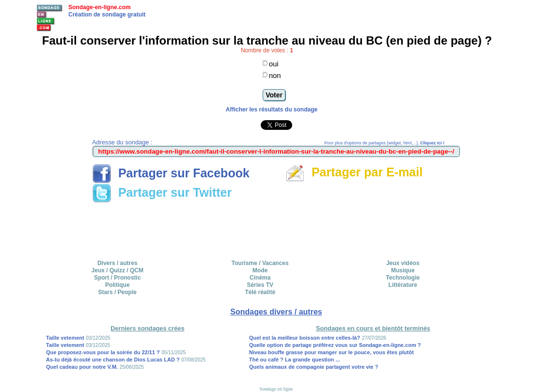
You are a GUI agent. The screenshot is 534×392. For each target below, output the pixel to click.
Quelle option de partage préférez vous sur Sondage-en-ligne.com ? (335, 345)
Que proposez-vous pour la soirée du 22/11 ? (103, 352)
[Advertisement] (276, 228)
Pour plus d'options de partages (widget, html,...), (384, 143)
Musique (403, 270)
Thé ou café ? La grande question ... (295, 360)
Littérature (403, 285)
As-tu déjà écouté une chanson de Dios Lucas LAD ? (113, 360)
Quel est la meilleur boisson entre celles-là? (305, 338)
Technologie (403, 278)
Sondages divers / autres (276, 312)
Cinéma (260, 278)
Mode (260, 270)
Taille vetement (65, 338)
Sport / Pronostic (118, 278)
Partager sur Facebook (171, 173)
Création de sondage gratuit (107, 15)
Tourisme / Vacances (260, 263)
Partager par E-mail (354, 172)
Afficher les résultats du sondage (272, 110)
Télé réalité (260, 292)
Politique (118, 285)
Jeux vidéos (403, 263)
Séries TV (260, 285)
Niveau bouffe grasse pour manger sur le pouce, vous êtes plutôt (331, 352)
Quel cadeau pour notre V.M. (82, 367)
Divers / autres (118, 263)
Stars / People (118, 292)
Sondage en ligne (276, 389)
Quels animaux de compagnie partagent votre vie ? (314, 367)
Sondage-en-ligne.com (100, 7)
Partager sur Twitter (162, 192)
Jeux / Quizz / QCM (118, 270)
